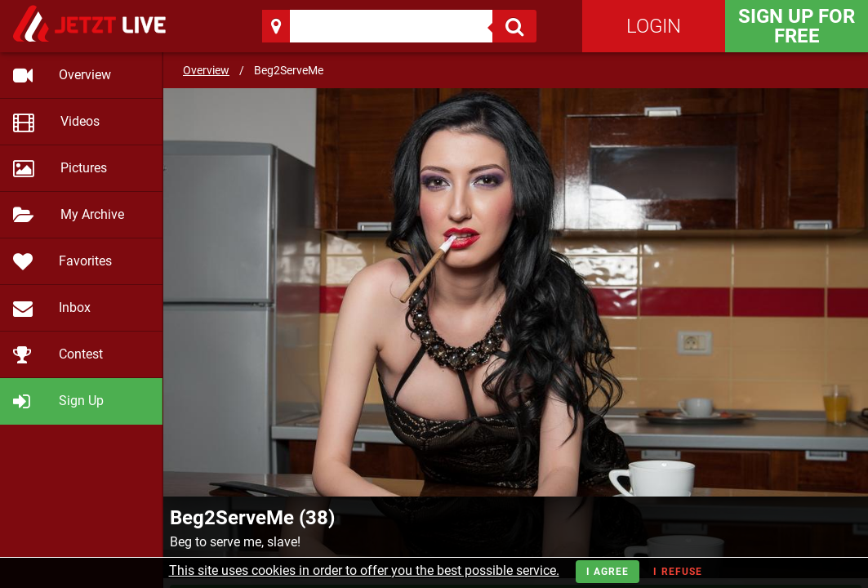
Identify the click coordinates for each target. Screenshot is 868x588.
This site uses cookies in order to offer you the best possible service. (364, 570)
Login (654, 26)
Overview (206, 70)
